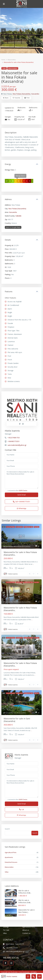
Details (8, 240)
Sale (4, 68)
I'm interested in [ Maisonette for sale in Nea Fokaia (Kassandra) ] (21, 479)
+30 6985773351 (12, 948)
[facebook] (5, 963)
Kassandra (35, 94)
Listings (6, 927)
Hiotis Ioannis (12, 431)
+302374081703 (14, 438)
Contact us (26, 933)
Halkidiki (18, 216)
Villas (7, 872)
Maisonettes (12, 60)
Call (22, 502)
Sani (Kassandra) (19, 713)
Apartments (9, 857)
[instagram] (11, 963)
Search (7, 829)
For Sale (6, 930)
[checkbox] (6, 491)
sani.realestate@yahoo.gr (17, 445)
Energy (8, 164)
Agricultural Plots (11, 852)
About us (26, 930)
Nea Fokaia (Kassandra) (21, 94)
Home (3, 60)
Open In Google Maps (13, 227)
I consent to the (17, 491)
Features (9, 292)
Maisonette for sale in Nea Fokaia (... (26, 911)
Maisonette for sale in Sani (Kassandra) (17, 720)
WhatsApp (22, 508)
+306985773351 (14, 441)
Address (8, 199)
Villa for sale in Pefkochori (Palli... (25, 892)
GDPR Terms (23, 491)
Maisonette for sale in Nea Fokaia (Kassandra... (20, 553)
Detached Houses (11, 862)
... (33, 564)
